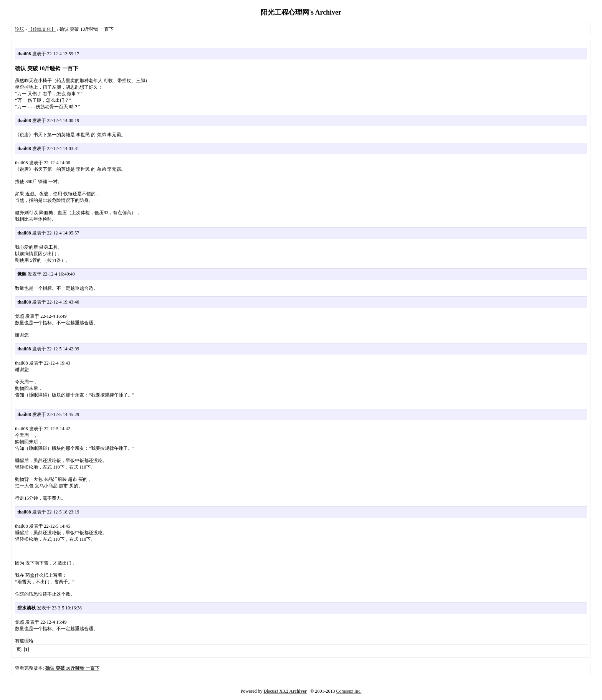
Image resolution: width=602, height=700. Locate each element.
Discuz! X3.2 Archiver (285, 691)
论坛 (20, 29)
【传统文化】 (42, 29)
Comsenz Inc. (349, 691)
